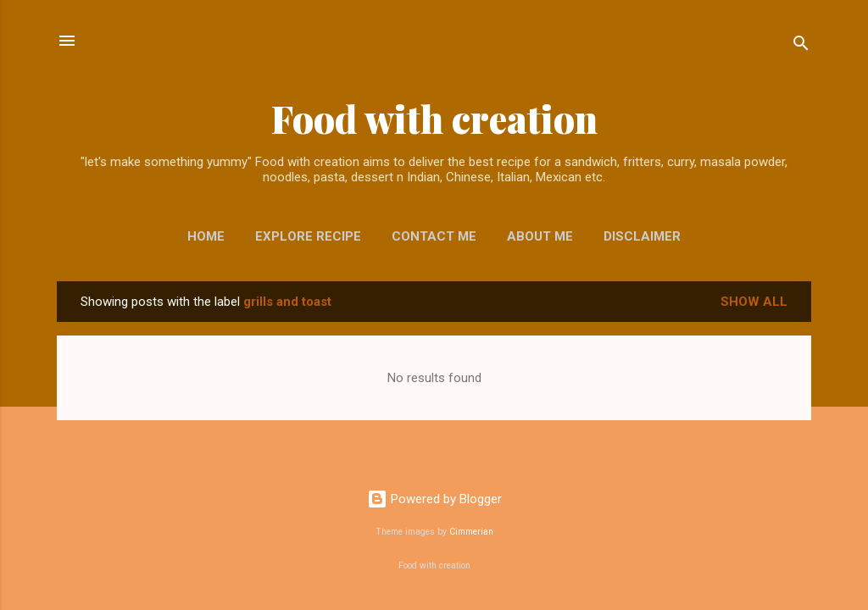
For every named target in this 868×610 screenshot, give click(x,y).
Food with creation (434, 118)
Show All (754, 302)
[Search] (801, 46)
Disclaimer (642, 236)
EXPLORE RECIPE (308, 236)
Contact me (434, 236)
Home (206, 236)
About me (540, 236)
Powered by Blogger (434, 499)
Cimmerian (471, 532)
